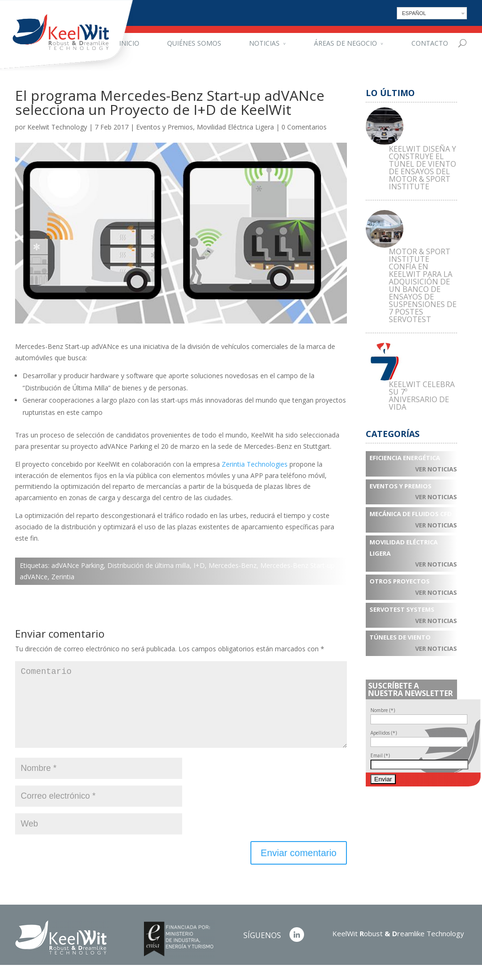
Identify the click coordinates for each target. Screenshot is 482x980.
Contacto (430, 43)
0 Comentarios (304, 127)
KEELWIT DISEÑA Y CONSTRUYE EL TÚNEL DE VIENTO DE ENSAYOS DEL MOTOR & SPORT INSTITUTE (422, 168)
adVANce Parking (77, 565)
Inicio (129, 43)
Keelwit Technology (57, 127)
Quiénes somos (194, 43)
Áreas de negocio (345, 43)
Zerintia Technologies (255, 464)
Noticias (264, 43)
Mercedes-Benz (233, 565)
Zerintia (63, 577)
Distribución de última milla (149, 565)
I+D (199, 565)
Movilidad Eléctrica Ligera (235, 127)
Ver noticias (436, 469)
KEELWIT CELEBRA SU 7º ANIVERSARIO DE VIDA (422, 396)
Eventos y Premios (165, 127)
